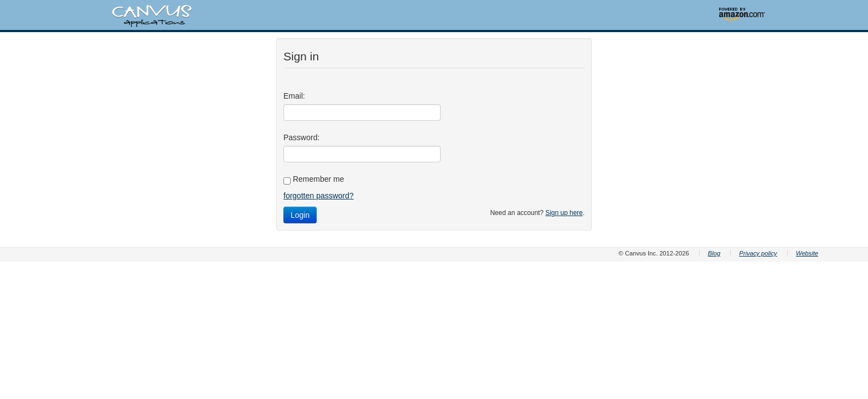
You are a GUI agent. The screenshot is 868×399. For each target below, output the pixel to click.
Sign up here (564, 213)
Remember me (314, 180)
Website (807, 253)
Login (300, 215)
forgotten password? (319, 196)
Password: (301, 137)
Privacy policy (758, 253)
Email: (294, 96)
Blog (714, 253)
